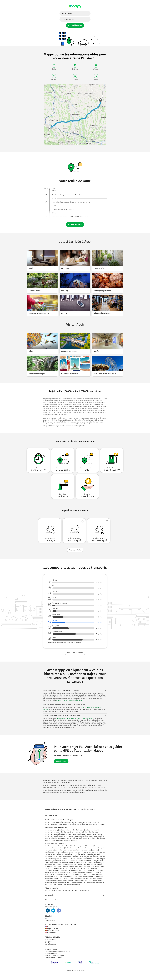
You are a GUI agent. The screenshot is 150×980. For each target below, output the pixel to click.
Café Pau (102, 856)
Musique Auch (69, 881)
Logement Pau (91, 858)
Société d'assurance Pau (80, 848)
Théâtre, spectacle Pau (85, 860)
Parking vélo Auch (92, 883)
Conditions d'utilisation (51, 952)
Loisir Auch (60, 875)
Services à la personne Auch (72, 879)
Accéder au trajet (75, 224)
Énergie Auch (85, 879)
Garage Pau (65, 846)
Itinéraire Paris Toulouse (52, 834)
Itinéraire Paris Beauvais (74, 838)
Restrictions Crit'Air (68, 890)
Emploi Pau (100, 854)
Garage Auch (49, 866)
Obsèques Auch (74, 868)
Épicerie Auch (76, 885)
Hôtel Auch (87, 864)
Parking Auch (88, 881)
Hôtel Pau (48, 846)
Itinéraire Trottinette (99, 824)
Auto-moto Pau (60, 848)
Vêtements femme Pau (51, 856)
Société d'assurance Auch (61, 868)
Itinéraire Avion (88, 824)
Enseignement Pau (78, 856)
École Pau (96, 856)
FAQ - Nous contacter (51, 953)
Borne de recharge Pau (63, 860)
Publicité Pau (88, 856)
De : (67, 14)
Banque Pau (66, 858)
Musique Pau (60, 854)
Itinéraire (48, 822)
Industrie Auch (79, 881)
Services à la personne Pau (78, 858)
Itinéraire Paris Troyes (71, 840)
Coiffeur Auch (49, 868)
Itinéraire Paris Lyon (78, 830)
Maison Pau (73, 846)
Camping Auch (63, 870)
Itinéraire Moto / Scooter (66, 824)
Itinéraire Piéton (56, 822)
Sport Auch (100, 870)
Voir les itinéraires (75, 25)
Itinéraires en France (65, 830)
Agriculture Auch (54, 877)
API (46, 918)
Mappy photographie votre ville (54, 957)
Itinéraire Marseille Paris (67, 832)
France (48, 927)
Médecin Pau (59, 852)
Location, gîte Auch (95, 868)
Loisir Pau (80, 864)
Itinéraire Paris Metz (57, 840)
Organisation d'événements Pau (82, 850)
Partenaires (53, 945)
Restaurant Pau (56, 846)
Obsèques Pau (93, 848)
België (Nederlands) (52, 931)
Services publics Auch (79, 873)
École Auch (67, 875)
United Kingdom (51, 932)
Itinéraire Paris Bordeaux (52, 832)
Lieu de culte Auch (77, 875)
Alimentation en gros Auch (78, 883)
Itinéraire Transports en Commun (81, 822)
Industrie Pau (57, 862)
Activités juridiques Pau (69, 862)
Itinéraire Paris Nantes (79, 834)
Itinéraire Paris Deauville (92, 830)
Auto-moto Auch (99, 866)
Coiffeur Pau (69, 848)
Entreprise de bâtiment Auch (70, 866)
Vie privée (62, 952)
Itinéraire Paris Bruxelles (58, 838)
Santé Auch (72, 870)
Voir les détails (75, 550)
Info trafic (48, 890)
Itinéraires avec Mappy (51, 830)
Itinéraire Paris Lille (81, 832)
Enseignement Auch (95, 879)
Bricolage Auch (58, 885)
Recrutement (49, 941)
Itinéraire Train (96, 822)
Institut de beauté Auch (56, 879)
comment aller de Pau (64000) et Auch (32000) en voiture (75, 718)
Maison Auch (57, 866)
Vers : (68, 19)
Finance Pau (48, 862)
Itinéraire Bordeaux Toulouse (95, 834)
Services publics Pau (90, 854)
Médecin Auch (92, 870)
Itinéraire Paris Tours (51, 836)
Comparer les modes (75, 653)
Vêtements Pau (92, 862)
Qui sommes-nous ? (51, 939)
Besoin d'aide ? (50, 900)
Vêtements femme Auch (67, 877)
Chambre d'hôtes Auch (51, 870)
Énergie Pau (74, 860)
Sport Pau (78, 852)
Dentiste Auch (90, 873)
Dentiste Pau (79, 854)
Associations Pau (50, 852)
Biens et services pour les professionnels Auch (58, 873)
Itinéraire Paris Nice (66, 834)
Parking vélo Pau (69, 852)
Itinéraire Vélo (66, 822)
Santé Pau (95, 850)
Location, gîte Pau (53, 850)
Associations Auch (81, 870)
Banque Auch (78, 877)
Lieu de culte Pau (81, 862)
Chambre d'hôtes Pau (66, 850)
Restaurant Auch (96, 864)
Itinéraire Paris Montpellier (66, 836)
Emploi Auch (99, 873)
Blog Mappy (48, 943)
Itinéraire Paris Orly (94, 832)
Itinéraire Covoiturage (51, 824)
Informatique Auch (50, 875)
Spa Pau (59, 864)
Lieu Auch (86, 877)
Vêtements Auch (65, 883)
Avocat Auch (87, 875)
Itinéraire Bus (78, 824)
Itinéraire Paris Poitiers (89, 838)
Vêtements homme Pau (69, 864)
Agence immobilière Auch (86, 866)
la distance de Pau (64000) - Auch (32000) (70, 701)
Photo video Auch (54, 883)
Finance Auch (67, 885)
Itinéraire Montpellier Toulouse (84, 836)
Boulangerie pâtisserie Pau (54, 858)
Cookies (68, 952)
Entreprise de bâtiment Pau (85, 846)
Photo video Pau (97, 860)
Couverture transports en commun (55, 955)
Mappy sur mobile (50, 920)
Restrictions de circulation (82, 890)
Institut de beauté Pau (65, 856)
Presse (47, 945)
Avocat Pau (52, 854)
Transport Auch (84, 868)
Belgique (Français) (52, 929)
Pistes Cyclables (56, 890)
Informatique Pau (69, 854)
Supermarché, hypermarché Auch (54, 881)
